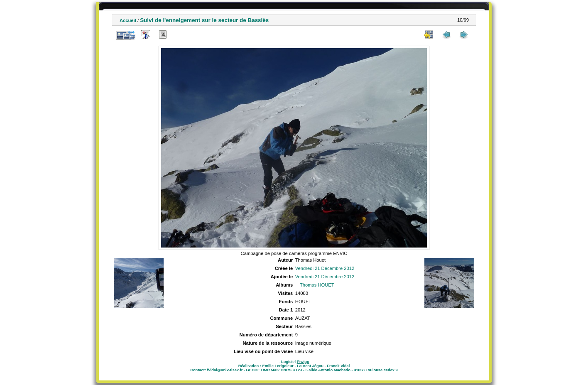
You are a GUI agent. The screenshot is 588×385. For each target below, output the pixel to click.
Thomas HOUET (317, 285)
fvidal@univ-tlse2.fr (225, 370)
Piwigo (303, 362)
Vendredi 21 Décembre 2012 (325, 268)
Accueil (128, 20)
